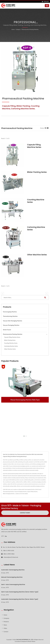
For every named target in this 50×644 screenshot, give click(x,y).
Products (6, 622)
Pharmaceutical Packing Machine (30, 29)
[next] (47, 294)
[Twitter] (4, 536)
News (5, 625)
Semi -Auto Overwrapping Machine (13, 584)
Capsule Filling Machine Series (34, 146)
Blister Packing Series (37, 172)
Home (13, 29)
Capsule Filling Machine (32, 492)
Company (6, 618)
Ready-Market (32, 641)
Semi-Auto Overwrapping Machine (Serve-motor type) (20, 592)
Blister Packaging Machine (9, 494)
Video (5, 628)
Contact (6, 632)
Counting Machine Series (36, 201)
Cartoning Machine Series (36, 228)
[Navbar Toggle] (47, 6)
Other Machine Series (37, 255)
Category (18, 29)
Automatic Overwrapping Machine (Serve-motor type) (20, 599)
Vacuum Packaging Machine (11, 325)
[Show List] (48, 128)
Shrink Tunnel (7, 330)
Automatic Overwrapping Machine (13, 570)
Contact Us (18, 494)
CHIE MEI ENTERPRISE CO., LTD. (25, 640)
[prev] (3, 294)
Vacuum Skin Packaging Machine (13, 321)
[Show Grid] (45, 128)
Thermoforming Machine (10, 316)
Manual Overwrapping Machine (12, 577)
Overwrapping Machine (10, 312)
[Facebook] (2, 536)
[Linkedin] (6, 536)
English (46, 2)
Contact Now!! (25, 513)
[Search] (21, 297)
